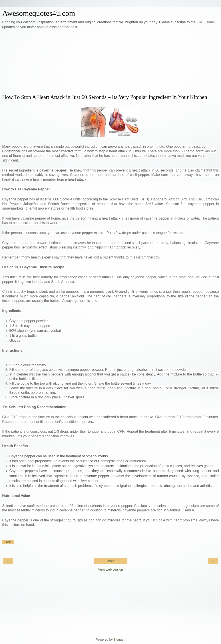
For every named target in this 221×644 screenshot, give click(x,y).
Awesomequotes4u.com (39, 13)
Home (110, 561)
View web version (110, 569)
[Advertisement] (110, 62)
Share (8, 542)
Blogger (119, 640)
